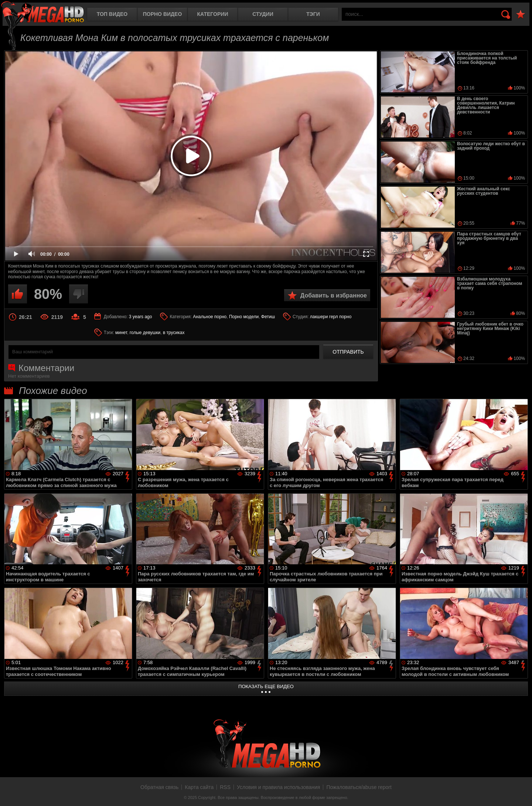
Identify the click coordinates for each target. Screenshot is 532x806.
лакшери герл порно (331, 317)
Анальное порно (210, 317)
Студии (263, 14)
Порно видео (163, 14)
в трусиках (174, 333)
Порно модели (244, 317)
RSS (225, 787)
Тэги (313, 14)
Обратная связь (159, 787)
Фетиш (268, 317)
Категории (213, 14)
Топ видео (112, 14)
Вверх (521, 792)
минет (121, 333)
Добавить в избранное (334, 295)
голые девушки (145, 333)
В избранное (521, 15)
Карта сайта (199, 787)
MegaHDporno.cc (42, 13)
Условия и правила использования (278, 787)
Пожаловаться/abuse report (359, 787)
